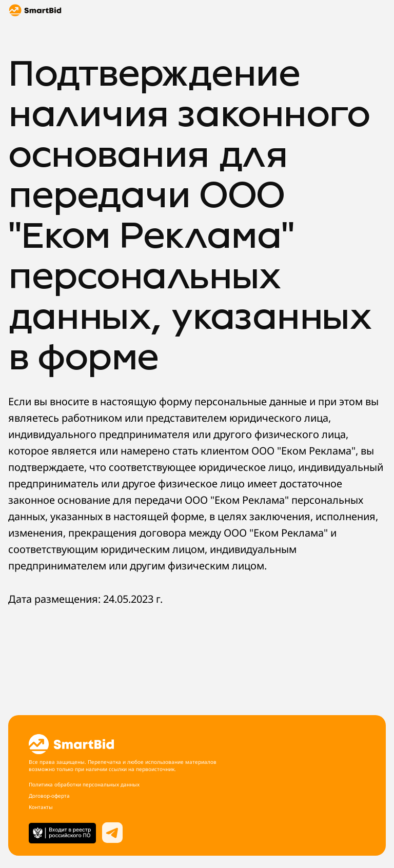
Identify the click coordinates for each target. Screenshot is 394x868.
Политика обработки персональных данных (84, 784)
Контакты (41, 807)
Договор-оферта (49, 796)
